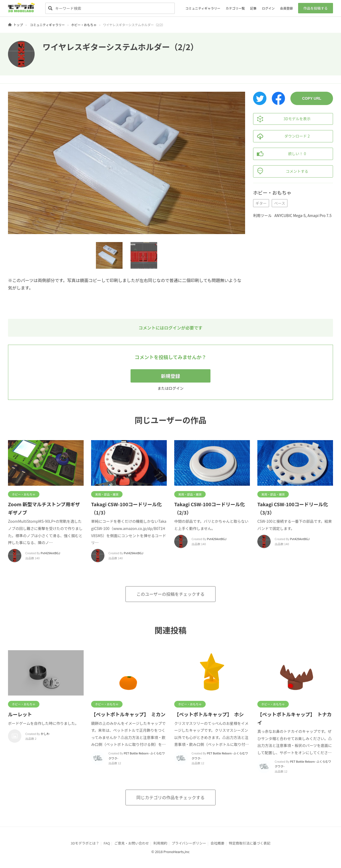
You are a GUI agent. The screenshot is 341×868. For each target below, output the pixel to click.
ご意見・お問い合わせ (132, 843)
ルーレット (20, 714)
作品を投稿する (316, 8)
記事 (253, 8)
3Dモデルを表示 (282, 119)
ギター (261, 203)
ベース (280, 203)
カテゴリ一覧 (235, 8)
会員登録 (286, 8)
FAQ (107, 843)
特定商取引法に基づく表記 (250, 843)
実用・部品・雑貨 (107, 494)
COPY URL (312, 98)
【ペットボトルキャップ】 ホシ (209, 714)
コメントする (281, 171)
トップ (18, 25)
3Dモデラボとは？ (85, 843)
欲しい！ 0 (280, 154)
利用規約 (160, 843)
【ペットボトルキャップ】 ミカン (128, 714)
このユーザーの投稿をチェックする (170, 594)
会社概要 (217, 843)
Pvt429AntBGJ (50, 553)
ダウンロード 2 (281, 136)
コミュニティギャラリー (203, 8)
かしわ (45, 734)
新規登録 (170, 376)
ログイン (268, 8)
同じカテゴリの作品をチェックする (170, 797)
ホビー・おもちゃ (84, 25)
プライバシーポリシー (189, 843)
